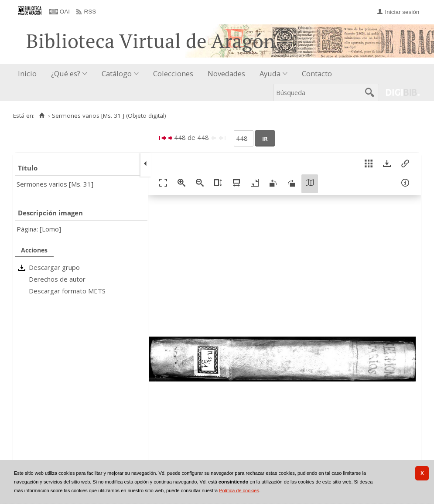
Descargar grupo (54, 267)
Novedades (226, 73)
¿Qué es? (66, 73)
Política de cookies (239, 490)
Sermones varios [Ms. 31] (55, 184)
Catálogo (117, 73)
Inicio (27, 73)
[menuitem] (29, 74)
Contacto (317, 73)
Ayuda (270, 73)
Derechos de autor (57, 279)
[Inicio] (42, 116)
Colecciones (173, 73)
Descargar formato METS (67, 291)
